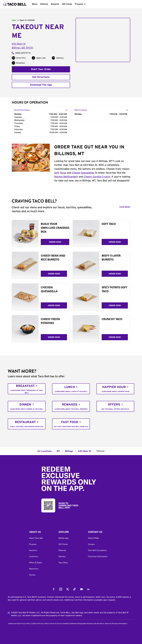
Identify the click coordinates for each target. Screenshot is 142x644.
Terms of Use (55, 624)
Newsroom (34, 569)
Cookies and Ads (14, 624)
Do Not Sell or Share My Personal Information (111, 624)
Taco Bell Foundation (97, 550)
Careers (91, 544)
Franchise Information (98, 556)
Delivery (44, 4)
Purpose (79, 4)
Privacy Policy (26, 624)
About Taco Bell (36, 538)
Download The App (41, 85)
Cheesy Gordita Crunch (97, 177)
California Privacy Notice (40, 624)
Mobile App (64, 538)
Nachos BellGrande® (66, 177)
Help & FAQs (93, 538)
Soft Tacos (60, 173)
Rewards (55, 4)
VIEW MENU (125, 207)
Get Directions (41, 77)
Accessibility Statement (69, 624)
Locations (33, 556)
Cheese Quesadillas (83, 173)
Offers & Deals (35, 563)
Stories (32, 575)
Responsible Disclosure (86, 624)
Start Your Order (41, 69)
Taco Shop (63, 563)
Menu (35, 4)
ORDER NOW (55, 242)
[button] (42, 533)
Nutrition (33, 550)
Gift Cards (67, 4)
